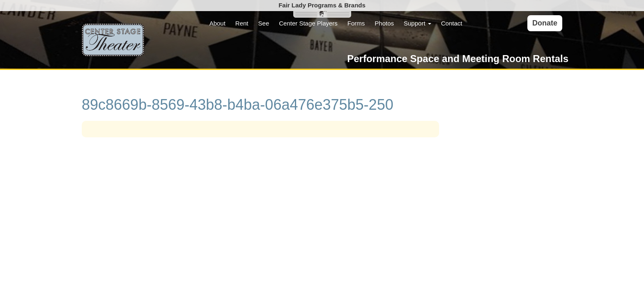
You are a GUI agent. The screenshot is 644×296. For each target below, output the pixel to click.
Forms (356, 23)
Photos (384, 23)
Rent (242, 23)
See (264, 23)
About (217, 23)
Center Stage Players (308, 23)
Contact (452, 23)
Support (417, 23)
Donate (545, 23)
